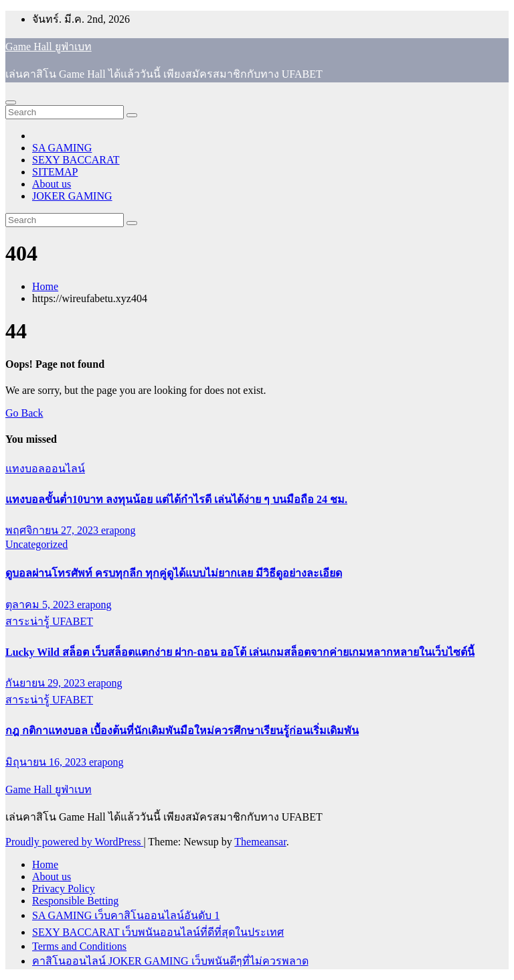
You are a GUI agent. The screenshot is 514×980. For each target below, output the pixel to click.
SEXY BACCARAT (76, 160)
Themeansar (260, 842)
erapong (118, 530)
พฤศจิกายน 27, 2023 (53, 530)
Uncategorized (36, 544)
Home (45, 286)
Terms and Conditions (79, 946)
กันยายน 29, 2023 (47, 683)
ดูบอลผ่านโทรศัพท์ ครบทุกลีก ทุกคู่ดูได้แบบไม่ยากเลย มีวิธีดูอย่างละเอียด (174, 573)
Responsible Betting (75, 901)
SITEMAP (55, 172)
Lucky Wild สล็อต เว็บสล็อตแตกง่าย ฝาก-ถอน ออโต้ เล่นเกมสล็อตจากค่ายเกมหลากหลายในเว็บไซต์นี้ (240, 652)
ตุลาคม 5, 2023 (41, 605)
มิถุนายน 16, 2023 (47, 762)
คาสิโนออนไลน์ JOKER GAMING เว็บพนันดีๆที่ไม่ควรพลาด (170, 961)
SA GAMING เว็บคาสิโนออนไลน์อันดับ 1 (126, 915)
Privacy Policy (64, 889)
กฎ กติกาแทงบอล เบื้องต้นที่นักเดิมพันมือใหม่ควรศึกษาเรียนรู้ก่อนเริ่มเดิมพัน (182, 730)
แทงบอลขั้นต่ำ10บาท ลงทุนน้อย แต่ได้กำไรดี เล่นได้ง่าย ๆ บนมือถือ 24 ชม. (176, 499)
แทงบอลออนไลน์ (45, 469)
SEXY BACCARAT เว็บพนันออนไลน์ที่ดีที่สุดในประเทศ (158, 932)
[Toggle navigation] (11, 102)
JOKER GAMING (72, 196)
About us (52, 184)
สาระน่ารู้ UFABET (49, 621)
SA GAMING (62, 148)
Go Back (24, 413)
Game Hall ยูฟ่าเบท (49, 47)
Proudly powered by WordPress (74, 842)
